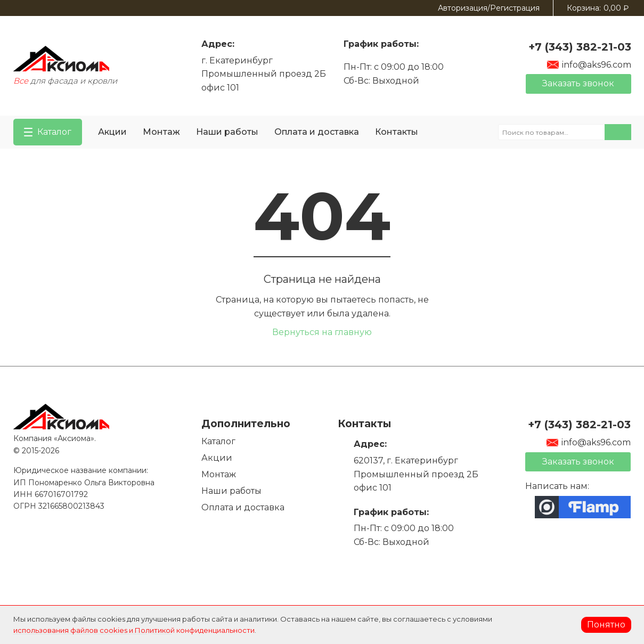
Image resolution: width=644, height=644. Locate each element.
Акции (112, 132)
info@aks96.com (589, 65)
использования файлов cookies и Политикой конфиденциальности (134, 630)
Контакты (397, 132)
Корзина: (598, 8)
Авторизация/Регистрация (489, 8)
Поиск (618, 132)
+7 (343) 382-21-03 (580, 47)
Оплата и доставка (317, 132)
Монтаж (161, 132)
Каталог (218, 441)
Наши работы (227, 132)
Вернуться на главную (322, 332)
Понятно (606, 625)
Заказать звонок (578, 83)
